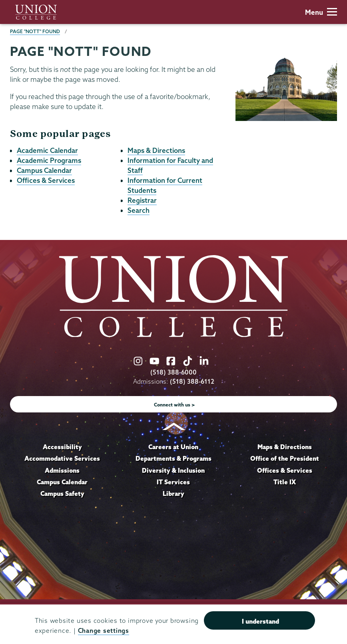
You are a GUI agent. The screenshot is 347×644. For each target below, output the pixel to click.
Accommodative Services (62, 458)
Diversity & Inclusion (173, 470)
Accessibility (62, 447)
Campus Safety (62, 493)
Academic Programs (49, 160)
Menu (321, 12)
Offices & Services (46, 180)
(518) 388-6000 (173, 372)
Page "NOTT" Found (35, 31)
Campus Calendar (44, 170)
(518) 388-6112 (192, 381)
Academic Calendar (47, 150)
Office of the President (285, 458)
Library (173, 493)
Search (139, 210)
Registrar (142, 200)
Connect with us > (174, 405)
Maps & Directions (156, 150)
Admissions (62, 470)
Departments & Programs (173, 458)
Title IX (285, 482)
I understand (260, 621)
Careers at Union (173, 447)
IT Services (173, 482)
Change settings (104, 631)
